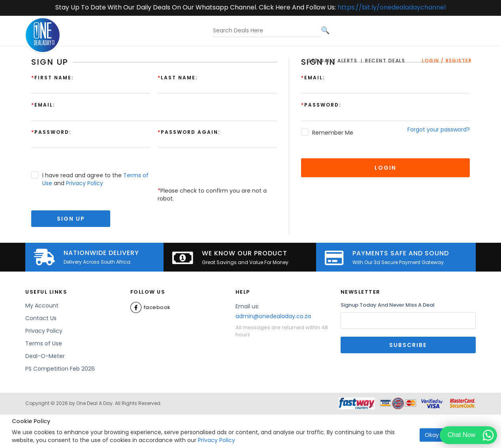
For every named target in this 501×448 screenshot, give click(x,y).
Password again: (189, 132)
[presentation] (218, 171)
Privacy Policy (217, 440)
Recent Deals (385, 61)
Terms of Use (44, 343)
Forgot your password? (439, 129)
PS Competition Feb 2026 (60, 369)
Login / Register (447, 61)
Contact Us (41, 318)
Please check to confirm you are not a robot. (212, 195)
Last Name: (178, 78)
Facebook (151, 307)
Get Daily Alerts (332, 61)
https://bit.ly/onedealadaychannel (392, 7)
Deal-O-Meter (45, 356)
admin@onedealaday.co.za (273, 316)
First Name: (52, 78)
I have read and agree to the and (95, 179)
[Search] (325, 30)
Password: (321, 105)
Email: (313, 78)
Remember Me (333, 133)
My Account (42, 306)
